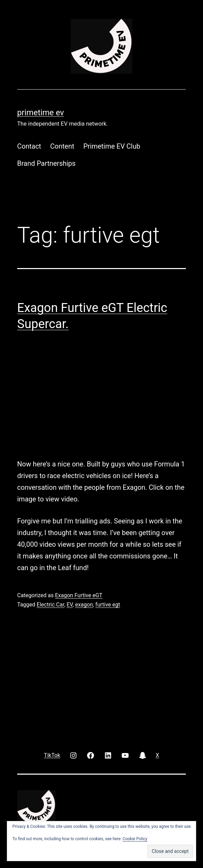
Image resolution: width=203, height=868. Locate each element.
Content (62, 146)
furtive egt (108, 605)
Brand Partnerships (46, 163)
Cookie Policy (135, 839)
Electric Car (50, 605)
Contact (29, 146)
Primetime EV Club (112, 146)
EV (70, 605)
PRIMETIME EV (40, 113)
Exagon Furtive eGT (79, 595)
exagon (84, 605)
